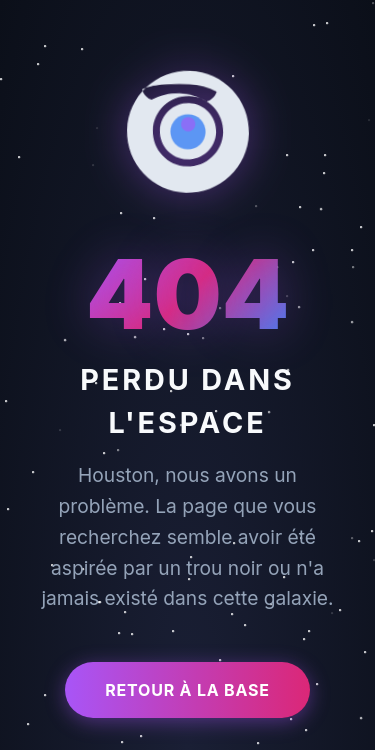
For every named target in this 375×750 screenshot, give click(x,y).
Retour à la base (187, 690)
